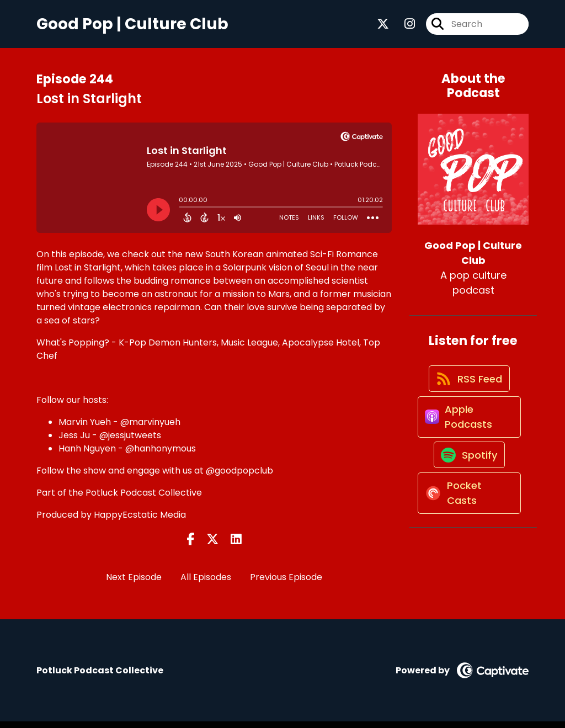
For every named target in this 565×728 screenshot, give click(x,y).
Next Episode (134, 584)
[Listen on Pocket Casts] (467, 533)
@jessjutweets (130, 442)
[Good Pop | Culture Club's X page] (383, 27)
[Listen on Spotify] (468, 487)
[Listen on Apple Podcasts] (467, 440)
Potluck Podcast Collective (144, 499)
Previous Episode (286, 584)
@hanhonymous (161, 455)
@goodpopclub (239, 477)
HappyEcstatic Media (140, 521)
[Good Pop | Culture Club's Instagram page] (403, 27)
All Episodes (206, 584)
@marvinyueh (150, 429)
